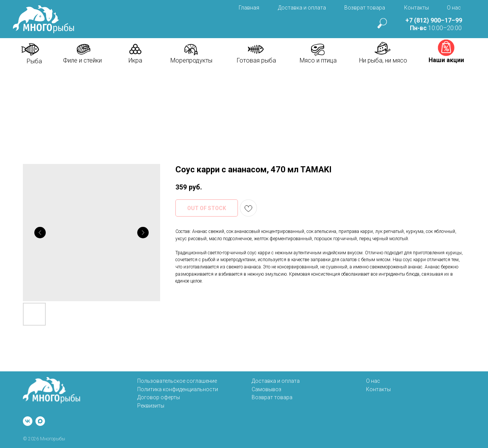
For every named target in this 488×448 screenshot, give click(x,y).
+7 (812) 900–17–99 (434, 20)
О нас (454, 8)
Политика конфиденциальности (178, 389)
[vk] (28, 421)
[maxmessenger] (40, 421)
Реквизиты (151, 406)
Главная (249, 8)
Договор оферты (159, 397)
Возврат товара (365, 8)
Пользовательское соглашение (177, 381)
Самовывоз (266, 389)
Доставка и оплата (302, 8)
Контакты (417, 8)
